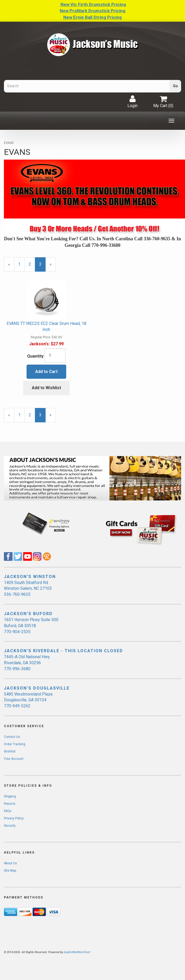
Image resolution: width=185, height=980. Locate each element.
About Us (10, 863)
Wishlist (10, 751)
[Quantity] (55, 355)
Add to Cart (46, 372)
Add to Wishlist (46, 388)
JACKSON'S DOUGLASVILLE (37, 688)
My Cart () (163, 102)
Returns (10, 804)
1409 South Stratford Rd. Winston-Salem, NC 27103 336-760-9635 (28, 589)
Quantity (35, 356)
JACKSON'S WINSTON (30, 577)
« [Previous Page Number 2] (11, 267)
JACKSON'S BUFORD (28, 614)
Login (132, 102)
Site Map (10, 871)
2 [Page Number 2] (32, 264)
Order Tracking (15, 744)
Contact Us (12, 737)
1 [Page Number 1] (21, 264)
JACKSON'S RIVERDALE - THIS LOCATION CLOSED (63, 651)
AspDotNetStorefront (77, 952)
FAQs (8, 811)
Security (10, 826)
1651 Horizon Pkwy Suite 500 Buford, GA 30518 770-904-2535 (31, 626)
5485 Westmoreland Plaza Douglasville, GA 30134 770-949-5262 (28, 700)
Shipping (10, 796)
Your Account (14, 759)
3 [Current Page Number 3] (42, 267)
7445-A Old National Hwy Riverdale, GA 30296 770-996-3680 (27, 663)
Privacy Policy (14, 818)
